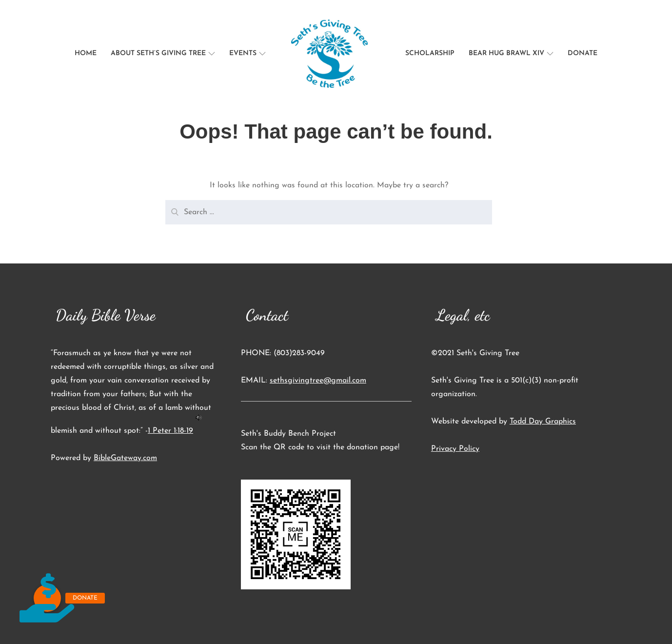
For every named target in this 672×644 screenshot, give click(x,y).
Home (86, 53)
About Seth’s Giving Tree (163, 53)
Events (247, 53)
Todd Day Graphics (543, 422)
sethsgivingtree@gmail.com (318, 381)
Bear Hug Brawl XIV (511, 53)
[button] (47, 598)
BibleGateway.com (125, 458)
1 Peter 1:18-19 (170, 431)
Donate (583, 53)
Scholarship (430, 53)
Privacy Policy (455, 449)
